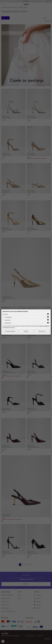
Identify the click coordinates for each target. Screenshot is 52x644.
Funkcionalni (8, 317)
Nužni (6, 314)
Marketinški (8, 323)
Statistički (8, 320)
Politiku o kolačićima (44, 326)
